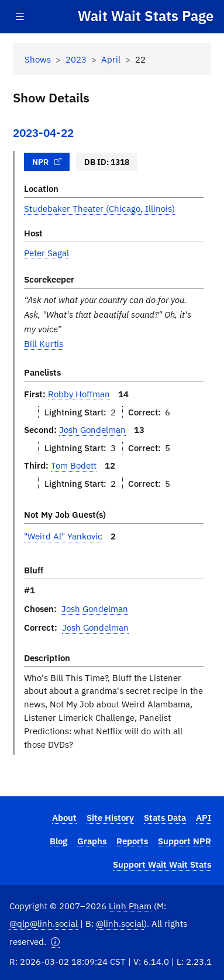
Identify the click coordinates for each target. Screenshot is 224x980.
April (111, 59)
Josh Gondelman (92, 429)
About (64, 817)
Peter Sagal (46, 253)
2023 (76, 59)
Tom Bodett (74, 465)
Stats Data (165, 817)
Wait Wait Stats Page (146, 16)
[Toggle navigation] (20, 17)
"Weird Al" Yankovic (63, 536)
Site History (110, 817)
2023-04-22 (43, 133)
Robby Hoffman (79, 394)
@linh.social (120, 923)
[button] (55, 942)
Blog (58, 841)
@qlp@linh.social (44, 923)
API (204, 817)
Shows (38, 59)
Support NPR (185, 841)
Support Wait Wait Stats (162, 864)
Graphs (92, 841)
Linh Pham (130, 906)
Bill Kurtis (44, 343)
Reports (132, 841)
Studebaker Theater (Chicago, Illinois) (99, 208)
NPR (47, 162)
